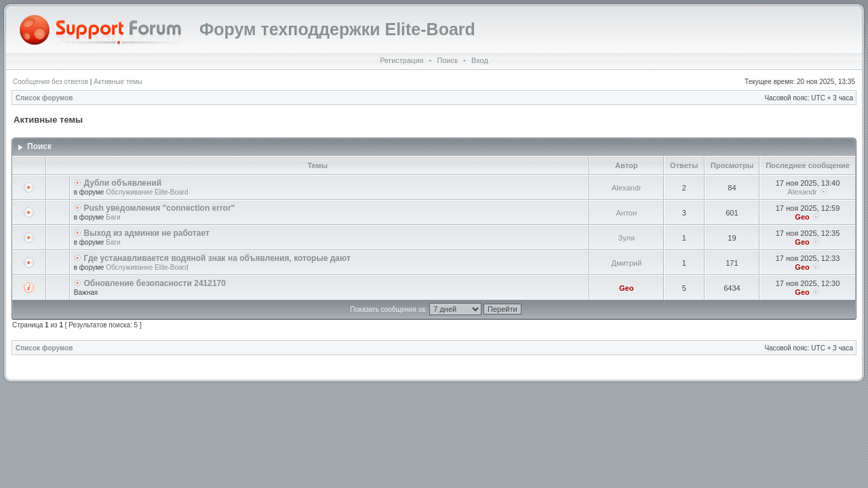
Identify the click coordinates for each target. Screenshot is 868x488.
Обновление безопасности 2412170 (155, 283)
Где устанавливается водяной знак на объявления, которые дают (217, 258)
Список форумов (44, 98)
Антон (626, 213)
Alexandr (626, 188)
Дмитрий (626, 263)
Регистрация (401, 60)
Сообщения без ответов (51, 82)
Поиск (447, 60)
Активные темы (118, 82)
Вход (480, 60)
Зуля (627, 238)
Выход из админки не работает (147, 233)
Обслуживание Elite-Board (147, 192)
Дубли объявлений (123, 183)
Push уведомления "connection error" (160, 208)
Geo (802, 217)
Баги (113, 217)
